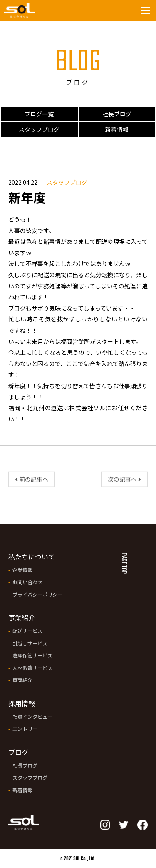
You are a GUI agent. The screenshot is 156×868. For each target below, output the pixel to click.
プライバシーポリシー (37, 594)
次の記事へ (124, 481)
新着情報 (117, 129)
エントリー (25, 729)
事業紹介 (22, 617)
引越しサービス (30, 643)
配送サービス (27, 631)
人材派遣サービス (32, 668)
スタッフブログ (39, 129)
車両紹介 (22, 680)
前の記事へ (32, 481)
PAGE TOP (124, 563)
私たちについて (32, 557)
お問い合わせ (27, 582)
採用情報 (22, 703)
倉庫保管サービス (32, 655)
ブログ (18, 752)
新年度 (27, 197)
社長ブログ (117, 114)
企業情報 (22, 570)
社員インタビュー (32, 716)
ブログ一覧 (39, 114)
